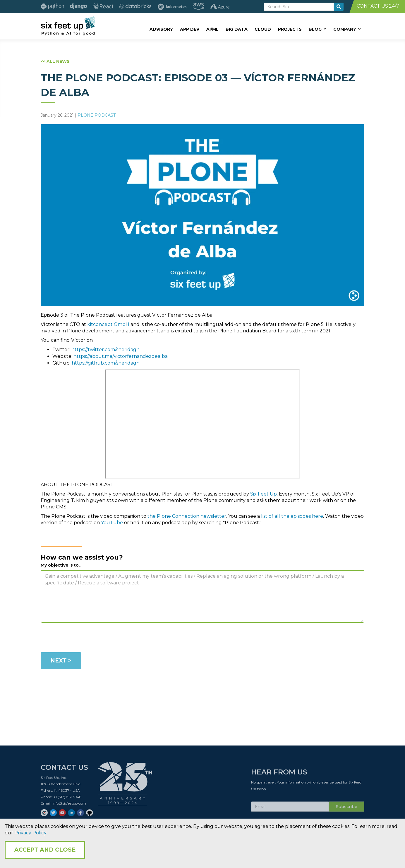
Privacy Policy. (31, 833)
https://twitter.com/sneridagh (105, 350)
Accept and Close (45, 850)
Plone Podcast (97, 115)
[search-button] (339, 7)
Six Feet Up (264, 494)
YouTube (113, 523)
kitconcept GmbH (108, 324)
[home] (68, 25)
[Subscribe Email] (290, 809)
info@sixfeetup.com (69, 806)
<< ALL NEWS (55, 61)
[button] (318, 29)
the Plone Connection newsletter (187, 516)
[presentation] (85, 639)
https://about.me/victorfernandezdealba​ (121, 356)
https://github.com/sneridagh (106, 363)
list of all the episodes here (292, 516)
